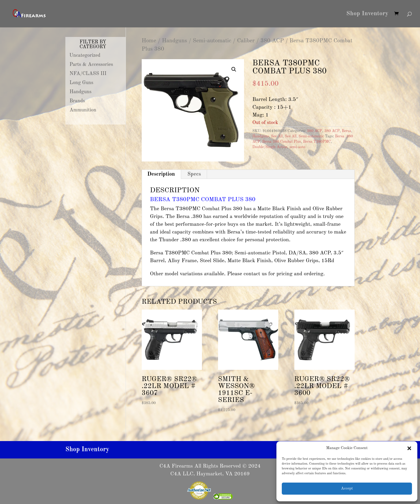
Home (149, 41)
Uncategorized (85, 55)
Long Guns (82, 83)
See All (277, 136)
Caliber (246, 41)
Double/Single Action (270, 147)
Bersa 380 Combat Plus (282, 142)
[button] (409, 448)
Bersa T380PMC (317, 142)
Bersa (346, 131)
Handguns (175, 41)
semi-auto (297, 147)
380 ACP (272, 41)
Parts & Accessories (91, 65)
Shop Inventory (367, 14)
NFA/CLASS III (88, 74)
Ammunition (83, 110)
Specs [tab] (194, 174)
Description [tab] (161, 174)
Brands (77, 101)
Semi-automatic (212, 41)
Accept (347, 489)
